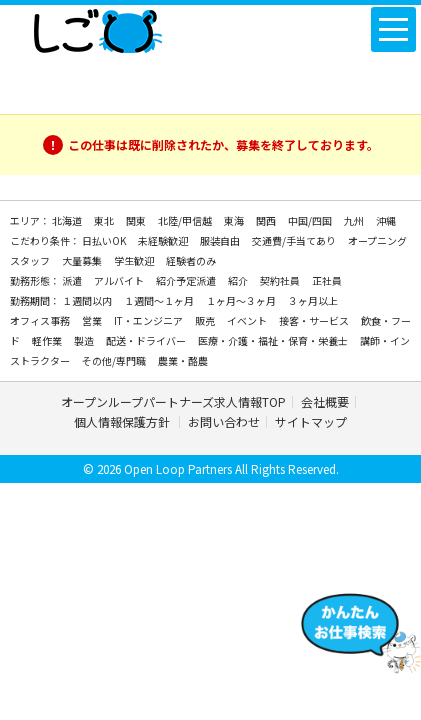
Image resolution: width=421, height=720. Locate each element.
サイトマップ (311, 421)
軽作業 (48, 340)
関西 (267, 220)
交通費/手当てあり (295, 240)
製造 (85, 340)
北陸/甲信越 (186, 220)
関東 (137, 220)
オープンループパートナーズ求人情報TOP (173, 401)
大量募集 (83, 260)
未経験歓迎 (164, 240)
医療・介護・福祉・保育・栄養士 (274, 340)
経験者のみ (191, 260)
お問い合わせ (224, 421)
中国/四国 (311, 220)
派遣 (73, 280)
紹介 (239, 280)
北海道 (68, 220)
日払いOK (105, 240)
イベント (248, 320)
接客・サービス (315, 320)
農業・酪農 (183, 360)
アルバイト (120, 280)
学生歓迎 (135, 260)
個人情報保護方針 (123, 421)
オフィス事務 (41, 320)
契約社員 (281, 280)
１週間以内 (88, 300)
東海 (235, 220)
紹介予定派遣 (187, 280)
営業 (93, 320)
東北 (105, 220)
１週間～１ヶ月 (160, 300)
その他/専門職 (115, 360)
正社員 (327, 280)
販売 (206, 320)
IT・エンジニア (149, 320)
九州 (355, 220)
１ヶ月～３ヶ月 (242, 300)
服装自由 (221, 240)
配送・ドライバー (147, 340)
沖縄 (386, 220)
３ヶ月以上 (313, 300)
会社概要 (325, 401)
